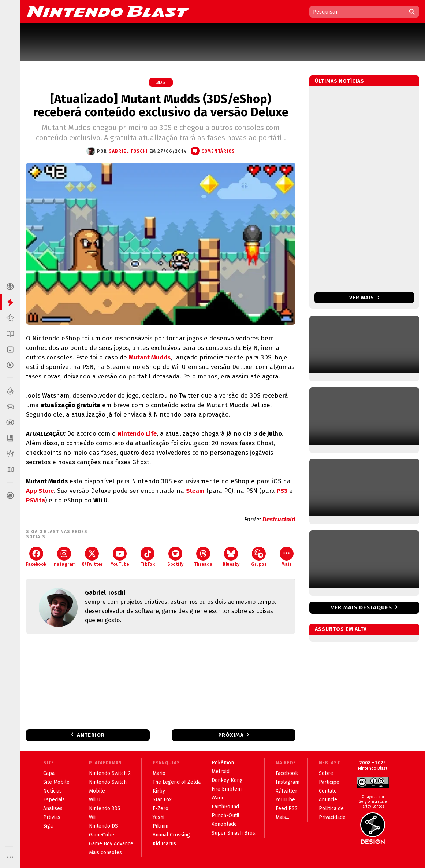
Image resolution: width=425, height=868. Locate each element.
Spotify (175, 557)
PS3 (282, 491)
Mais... (282, 817)
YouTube (120, 557)
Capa (49, 773)
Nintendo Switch (108, 782)
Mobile (97, 791)
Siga (48, 826)
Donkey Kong (227, 780)
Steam (195, 491)
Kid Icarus (164, 844)
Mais (287, 557)
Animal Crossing (171, 835)
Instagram (64, 557)
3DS (161, 82)
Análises (53, 808)
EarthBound (225, 807)
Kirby (159, 791)
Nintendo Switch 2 (110, 773)
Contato (328, 791)
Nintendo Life (137, 434)
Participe (329, 782)
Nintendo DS (103, 826)
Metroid (221, 771)
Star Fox (162, 800)
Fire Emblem (227, 789)
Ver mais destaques (361, 607)
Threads (203, 557)
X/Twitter (92, 557)
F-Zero (161, 808)
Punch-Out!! (225, 815)
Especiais (54, 800)
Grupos (259, 557)
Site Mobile (56, 782)
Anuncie (328, 800)
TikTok (148, 557)
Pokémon (223, 763)
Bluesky (231, 557)
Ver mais (364, 298)
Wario (218, 798)
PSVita (36, 500)
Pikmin (161, 826)
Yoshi (159, 817)
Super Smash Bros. (234, 833)
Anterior (91, 735)
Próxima (231, 735)
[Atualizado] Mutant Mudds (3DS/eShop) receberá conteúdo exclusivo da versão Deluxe (161, 106)
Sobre (326, 773)
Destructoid (279, 519)
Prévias (52, 817)
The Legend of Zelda (177, 782)
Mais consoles (105, 852)
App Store (40, 491)
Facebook (36, 557)
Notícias (53, 791)
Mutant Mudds (150, 357)
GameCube (102, 835)
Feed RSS (287, 808)
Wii (92, 817)
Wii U (95, 800)
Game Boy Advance (111, 844)
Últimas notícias (340, 81)
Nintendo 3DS (105, 808)
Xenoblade (224, 824)
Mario (159, 773)
